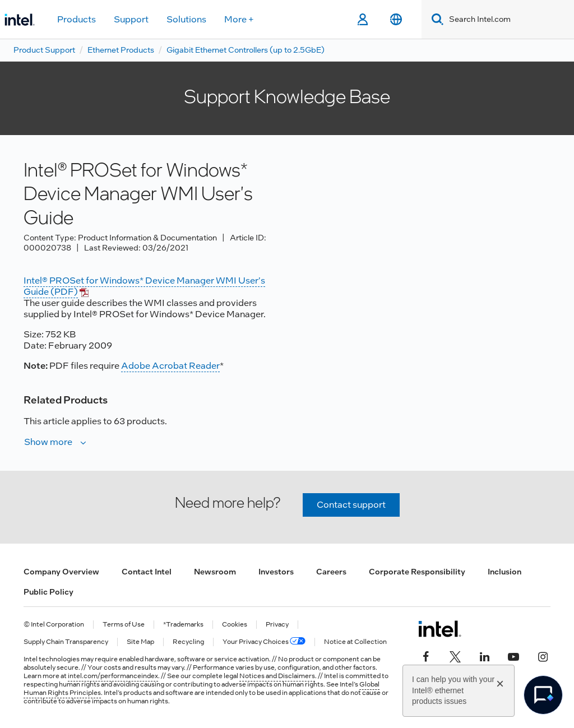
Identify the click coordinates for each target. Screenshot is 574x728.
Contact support (351, 505)
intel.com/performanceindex (113, 676)
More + (239, 19)
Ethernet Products (121, 50)
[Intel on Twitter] (455, 656)
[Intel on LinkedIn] (484, 656)
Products (77, 19)
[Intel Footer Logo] (440, 629)
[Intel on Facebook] (426, 656)
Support (131, 19)
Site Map (140, 642)
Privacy (277, 625)
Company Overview (61, 572)
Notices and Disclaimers (277, 676)
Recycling (188, 642)
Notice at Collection (355, 642)
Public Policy (48, 592)
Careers (331, 572)
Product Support (44, 50)
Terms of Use (124, 625)
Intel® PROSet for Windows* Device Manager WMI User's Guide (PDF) (144, 286)
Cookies (235, 625)
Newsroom (215, 572)
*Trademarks (183, 625)
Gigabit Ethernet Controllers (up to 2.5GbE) (246, 50)
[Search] (435, 19)
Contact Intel (147, 572)
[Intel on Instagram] (543, 656)
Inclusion (504, 572)
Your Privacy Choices (264, 642)
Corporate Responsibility (417, 572)
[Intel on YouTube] (513, 656)
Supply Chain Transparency (66, 642)
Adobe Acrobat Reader (170, 366)
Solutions (186, 19)
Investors (276, 572)
